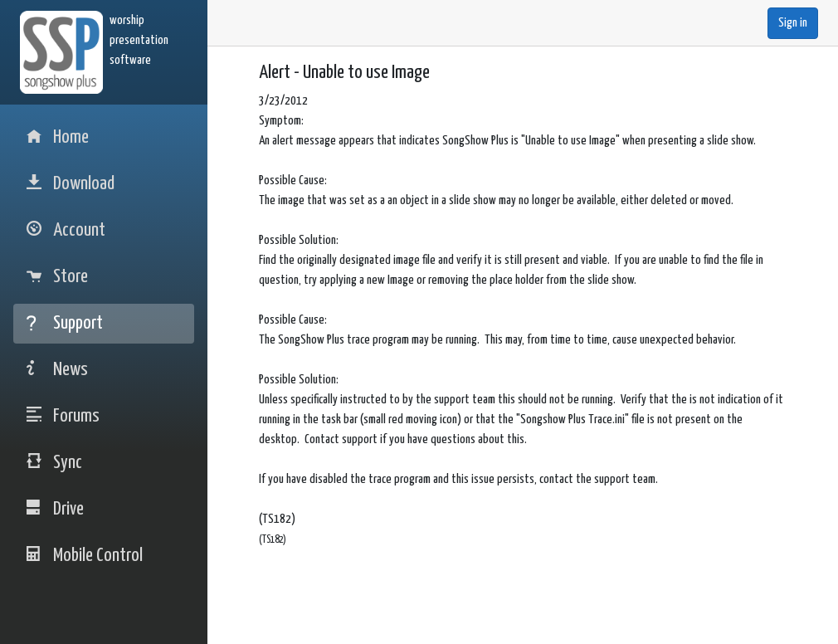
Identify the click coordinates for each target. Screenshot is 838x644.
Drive (55, 509)
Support (65, 323)
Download (71, 184)
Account (66, 230)
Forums (63, 416)
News (57, 370)
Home (58, 137)
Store (57, 277)
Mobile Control (85, 556)
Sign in (793, 23)
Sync (54, 463)
